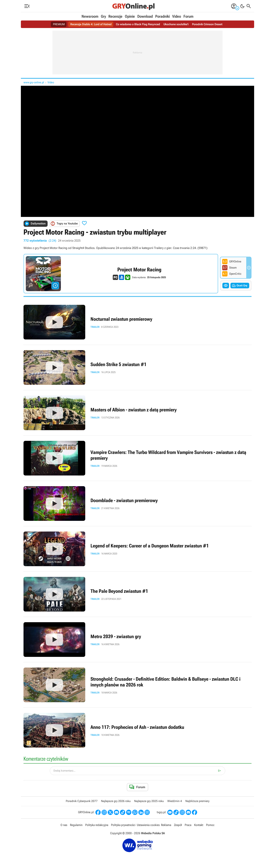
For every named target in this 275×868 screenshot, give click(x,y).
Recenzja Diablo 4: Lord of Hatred (91, 24)
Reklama (166, 825)
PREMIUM (59, 24)
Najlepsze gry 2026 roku (116, 801)
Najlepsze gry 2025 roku (149, 801)
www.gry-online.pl (34, 82)
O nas (64, 825)
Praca (188, 825)
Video (177, 16)
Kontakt (199, 825)
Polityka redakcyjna (97, 825)
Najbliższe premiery (197, 801)
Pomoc (210, 825)
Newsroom (90, 16)
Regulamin (76, 825)
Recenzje (115, 16)
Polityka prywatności (123, 825)
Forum (188, 16)
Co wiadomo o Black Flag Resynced (138, 24)
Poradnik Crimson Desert (207, 24)
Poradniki (162, 16)
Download (145, 16)
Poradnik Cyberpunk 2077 (82, 801)
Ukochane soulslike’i (176, 24)
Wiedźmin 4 (175, 801)
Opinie (130, 16)
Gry (103, 16)
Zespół (178, 825)
